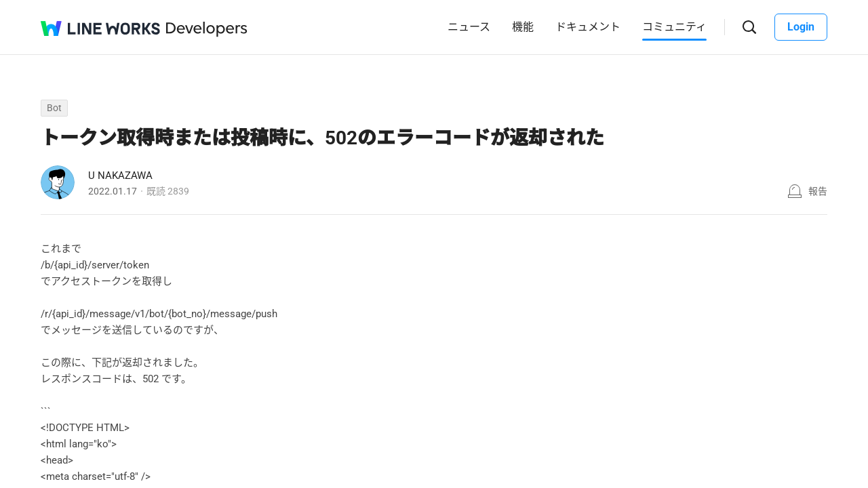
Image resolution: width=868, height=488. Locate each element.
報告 (818, 191)
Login (801, 27)
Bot (54, 108)
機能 (523, 27)
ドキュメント (588, 27)
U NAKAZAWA (120, 176)
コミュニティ (674, 27)
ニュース (469, 27)
